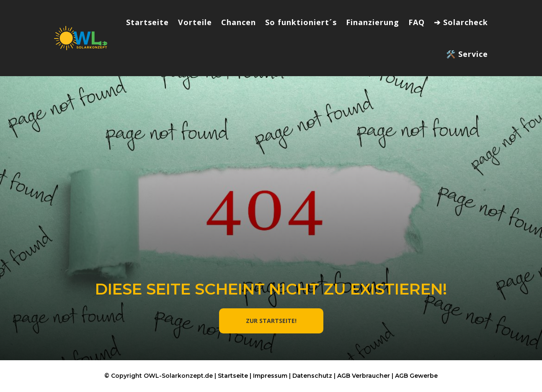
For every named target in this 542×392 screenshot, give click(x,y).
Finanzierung (373, 22)
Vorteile (195, 22)
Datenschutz (312, 376)
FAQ (417, 22)
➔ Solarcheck (461, 22)
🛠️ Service (467, 54)
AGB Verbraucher (364, 376)
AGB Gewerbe (416, 376)
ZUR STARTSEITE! (271, 321)
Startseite (147, 22)
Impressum (270, 376)
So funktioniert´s (301, 22)
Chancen (239, 22)
